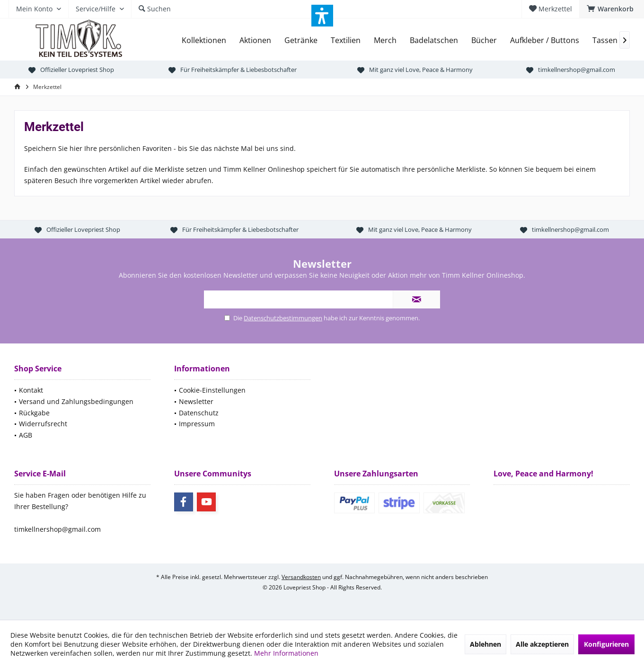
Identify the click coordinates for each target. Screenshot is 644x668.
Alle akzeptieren (542, 644)
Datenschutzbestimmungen (283, 318)
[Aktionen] (255, 40)
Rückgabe (34, 413)
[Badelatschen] (434, 40)
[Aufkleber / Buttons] (545, 40)
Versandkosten (301, 577)
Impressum (197, 424)
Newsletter (196, 401)
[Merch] (385, 40)
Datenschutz (199, 413)
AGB (26, 435)
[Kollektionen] (204, 40)
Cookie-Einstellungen (212, 390)
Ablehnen (485, 644)
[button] (322, 16)
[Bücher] (484, 40)
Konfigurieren (606, 644)
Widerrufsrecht (43, 424)
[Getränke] (301, 40)
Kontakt (31, 390)
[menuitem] (612, 9)
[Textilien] (346, 40)
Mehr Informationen (286, 653)
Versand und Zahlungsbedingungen (76, 401)
